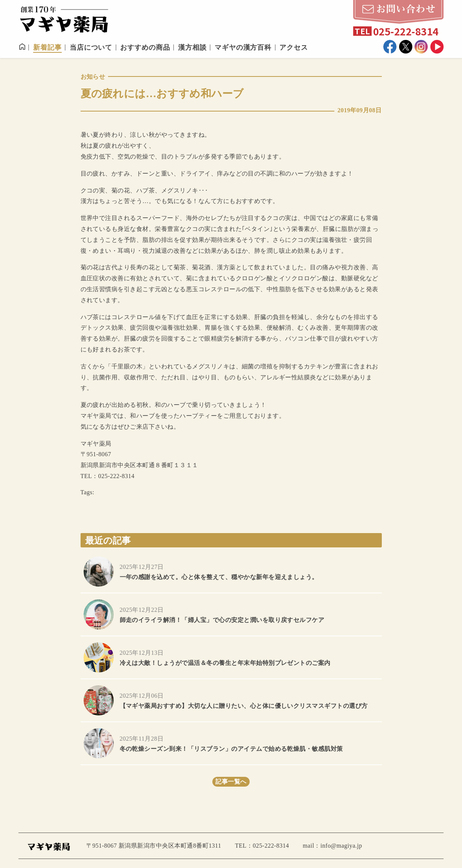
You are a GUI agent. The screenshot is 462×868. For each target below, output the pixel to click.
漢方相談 (192, 47)
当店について (91, 47)
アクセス (294, 47)
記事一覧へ (231, 782)
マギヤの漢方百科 (243, 47)
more (231, 572)
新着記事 (47, 47)
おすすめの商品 (145, 47)
